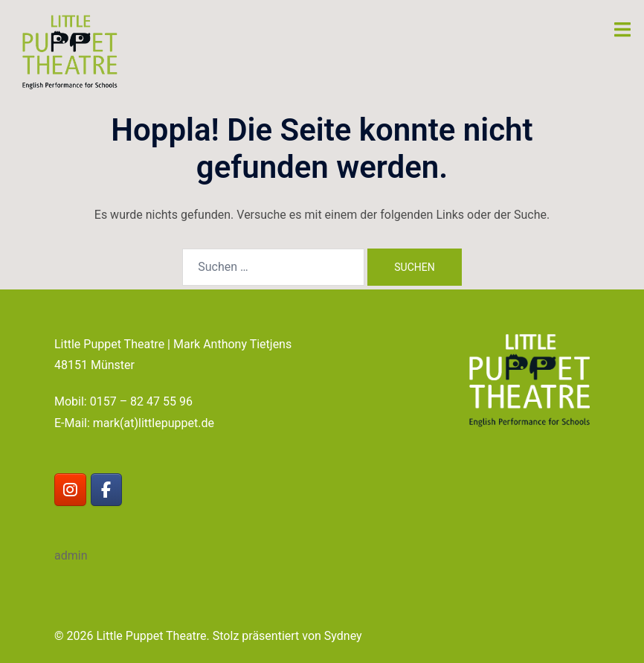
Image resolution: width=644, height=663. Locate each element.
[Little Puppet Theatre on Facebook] (107, 490)
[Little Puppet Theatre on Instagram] (70, 490)
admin (71, 555)
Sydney (343, 636)
